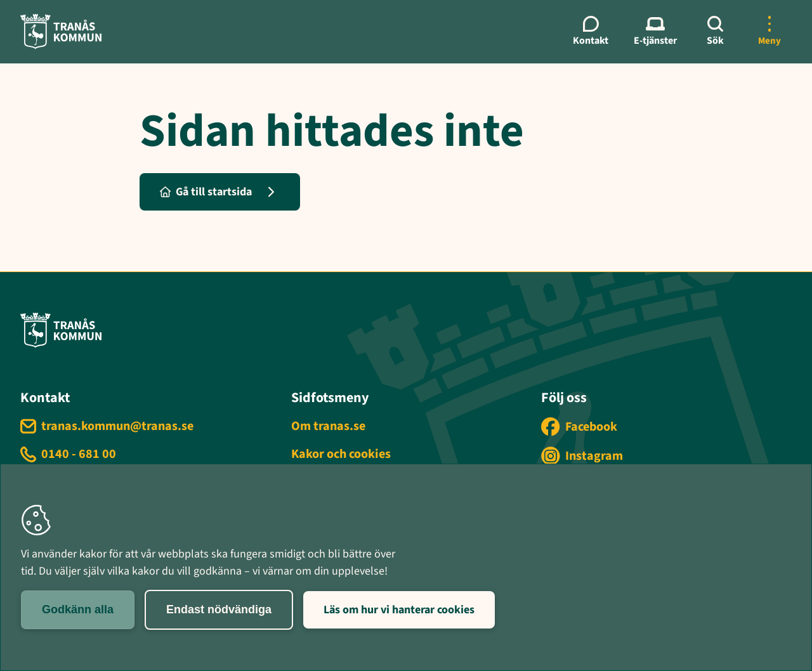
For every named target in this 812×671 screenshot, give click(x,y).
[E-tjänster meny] (655, 32)
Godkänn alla (78, 609)
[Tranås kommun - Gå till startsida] (61, 31)
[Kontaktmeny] (591, 32)
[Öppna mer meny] (769, 32)
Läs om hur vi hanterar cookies (399, 610)
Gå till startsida (206, 192)
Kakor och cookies (341, 454)
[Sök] (715, 32)
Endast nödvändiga (219, 609)
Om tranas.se (328, 426)
